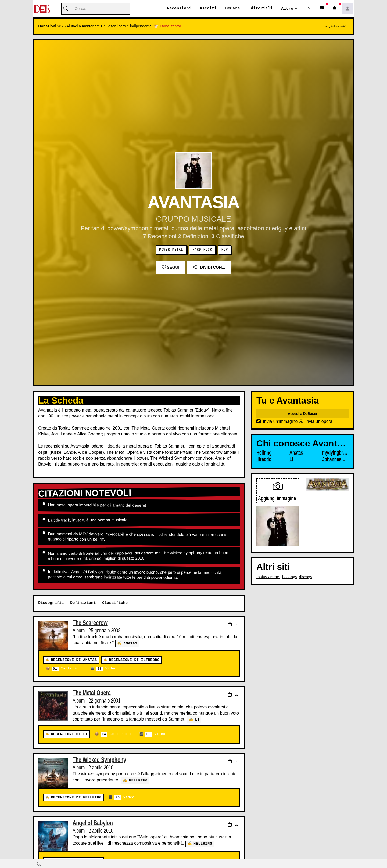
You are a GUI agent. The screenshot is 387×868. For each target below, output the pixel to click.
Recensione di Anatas (74, 660)
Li (197, 720)
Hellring (138, 780)
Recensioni (179, 9)
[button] (309, 9)
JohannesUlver (335, 460)
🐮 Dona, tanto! (167, 26)
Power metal (171, 250)
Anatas (130, 643)
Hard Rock (202, 250)
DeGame (232, 9)
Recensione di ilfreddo (134, 660)
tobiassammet (268, 577)
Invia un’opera (316, 422)
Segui (171, 267)
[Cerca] (96, 9)
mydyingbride (335, 453)
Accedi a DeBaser (303, 414)
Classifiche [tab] (115, 603)
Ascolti (208, 9)
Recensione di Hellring (76, 797)
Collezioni (67, 669)
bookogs (289, 577)
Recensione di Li (69, 734)
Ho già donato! (335, 26)
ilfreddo (264, 460)
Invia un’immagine (277, 422)
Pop (225, 250)
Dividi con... (209, 267)
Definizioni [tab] (83, 603)
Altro (287, 9)
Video (106, 669)
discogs (305, 577)
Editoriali (260, 9)
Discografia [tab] (51, 603)
